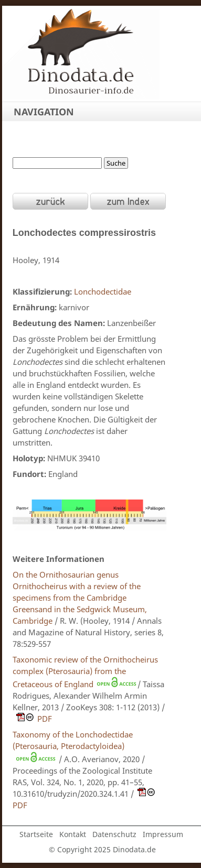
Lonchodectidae (103, 291)
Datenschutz (114, 834)
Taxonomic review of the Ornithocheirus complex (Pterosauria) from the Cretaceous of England (85, 672)
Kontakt (73, 834)
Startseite (36, 834)
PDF (32, 719)
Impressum (163, 834)
